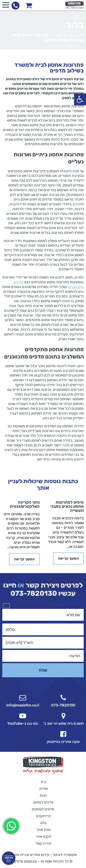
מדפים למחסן (43, 802)
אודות (43, 789)
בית (43, 782)
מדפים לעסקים (43, 809)
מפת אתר (43, 830)
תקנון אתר (43, 836)
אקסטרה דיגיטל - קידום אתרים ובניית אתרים (43, 855)
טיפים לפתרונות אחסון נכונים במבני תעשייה (67, 506)
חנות (43, 795)
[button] (80, 99)
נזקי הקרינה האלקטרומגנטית (25, 504)
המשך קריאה (68, 558)
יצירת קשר (43, 843)
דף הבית (76, 35)
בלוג (58, 35)
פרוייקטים (43, 816)
